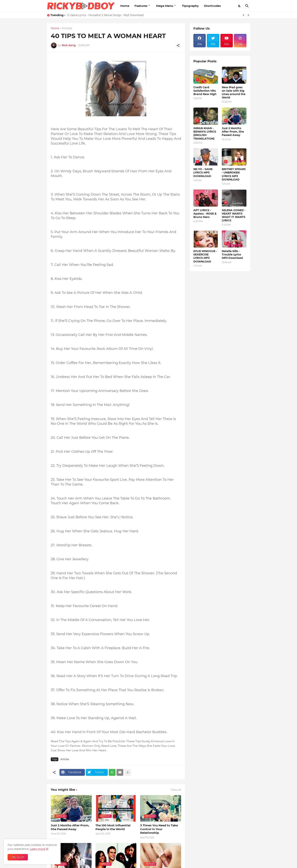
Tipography (190, 6)
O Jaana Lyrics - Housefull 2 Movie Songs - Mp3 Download (105, 15)
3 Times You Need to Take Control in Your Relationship (159, 829)
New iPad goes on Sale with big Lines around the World (234, 92)
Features (141, 6)
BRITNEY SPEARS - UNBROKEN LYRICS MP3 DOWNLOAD (234, 174)
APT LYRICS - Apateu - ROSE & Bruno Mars (205, 214)
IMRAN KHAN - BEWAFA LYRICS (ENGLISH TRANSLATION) (205, 133)
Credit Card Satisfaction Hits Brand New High (205, 91)
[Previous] (244, 15)
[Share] (178, 45)
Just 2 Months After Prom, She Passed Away (70, 827)
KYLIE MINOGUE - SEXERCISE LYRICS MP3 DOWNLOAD (205, 256)
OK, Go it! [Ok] (18, 857)
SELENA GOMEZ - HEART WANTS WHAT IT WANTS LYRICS (234, 215)
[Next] (248, 15)
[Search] (247, 6)
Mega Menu (165, 6)
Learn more (38, 849)
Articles (67, 28)
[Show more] (128, 772)
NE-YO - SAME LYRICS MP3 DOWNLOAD (203, 173)
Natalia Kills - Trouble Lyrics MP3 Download (232, 254)
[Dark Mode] (240, 6)
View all (176, 790)
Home (125, 6)
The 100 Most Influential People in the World (113, 827)
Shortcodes (212, 6)
